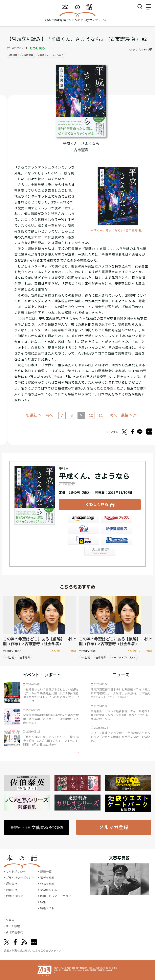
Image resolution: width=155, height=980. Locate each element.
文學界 (10, 920)
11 (101, 415)
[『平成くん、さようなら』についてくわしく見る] (81, 101)
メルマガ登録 (114, 827)
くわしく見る (97, 504)
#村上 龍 (9, 657)
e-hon (83, 541)
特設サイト (47, 908)
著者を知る (47, 877)
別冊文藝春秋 (14, 932)
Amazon (83, 519)
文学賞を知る (49, 890)
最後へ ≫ (129, 415)
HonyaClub (116, 541)
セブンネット (83, 530)
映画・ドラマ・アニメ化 (56, 896)
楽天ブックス (116, 519)
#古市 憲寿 (24, 657)
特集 (43, 902)
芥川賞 (14, 55)
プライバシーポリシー (20, 877)
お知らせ (12, 890)
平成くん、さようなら (52, 55)
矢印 (75, 752)
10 (91, 415)
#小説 (148, 50)
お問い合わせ (14, 896)
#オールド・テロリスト (123, 657)
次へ (113, 415)
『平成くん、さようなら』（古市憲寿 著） (116, 230)
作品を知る (47, 884)
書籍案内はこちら (37, 827)
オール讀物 (13, 926)
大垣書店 (100, 552)
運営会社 (12, 884)
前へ (49, 415)
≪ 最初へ (33, 415)
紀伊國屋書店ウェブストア (116, 530)
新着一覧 (46, 871)
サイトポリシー (16, 871)
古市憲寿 (28, 55)
